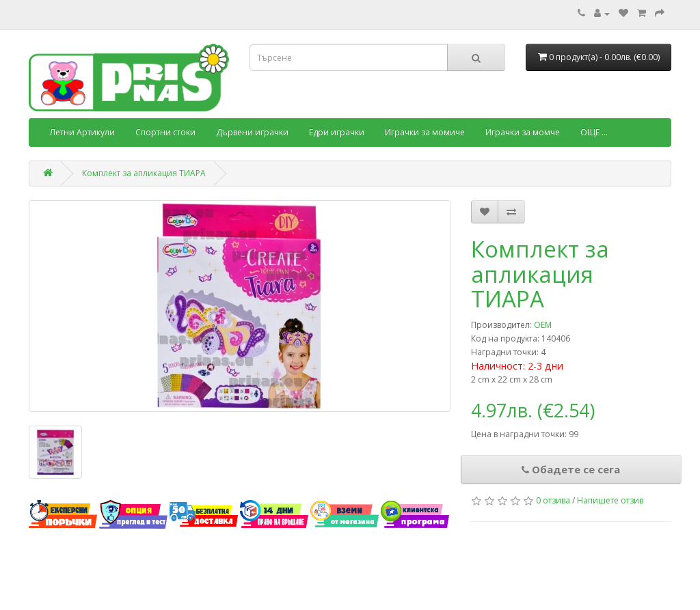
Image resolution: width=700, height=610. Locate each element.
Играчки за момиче (425, 132)
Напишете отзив (610, 500)
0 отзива (553, 500)
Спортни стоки (165, 132)
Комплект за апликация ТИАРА (144, 173)
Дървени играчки (252, 132)
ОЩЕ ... (594, 132)
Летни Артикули (82, 132)
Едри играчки (337, 132)
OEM (543, 325)
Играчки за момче (523, 132)
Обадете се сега (571, 469)
